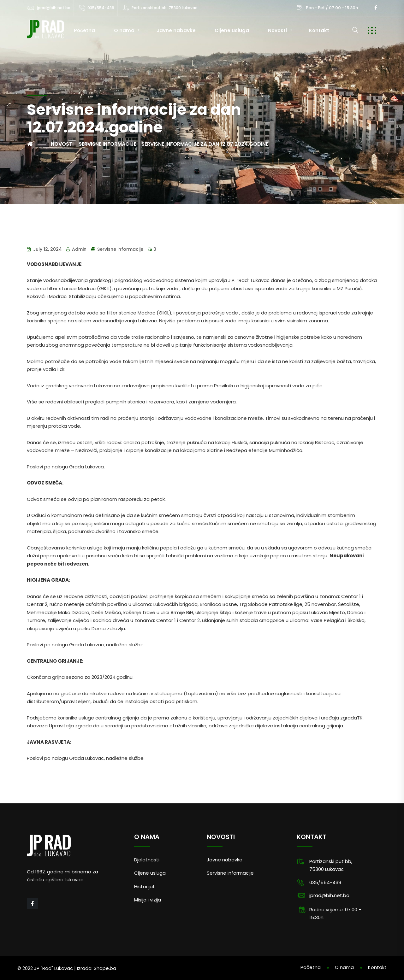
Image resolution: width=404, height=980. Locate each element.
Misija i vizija (148, 900)
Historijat (145, 886)
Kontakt (319, 30)
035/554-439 (101, 8)
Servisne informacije (120, 249)
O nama (124, 30)
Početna (84, 30)
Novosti (277, 30)
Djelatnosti (147, 860)
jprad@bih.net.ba (54, 8)
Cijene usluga (232, 30)
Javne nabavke (176, 30)
